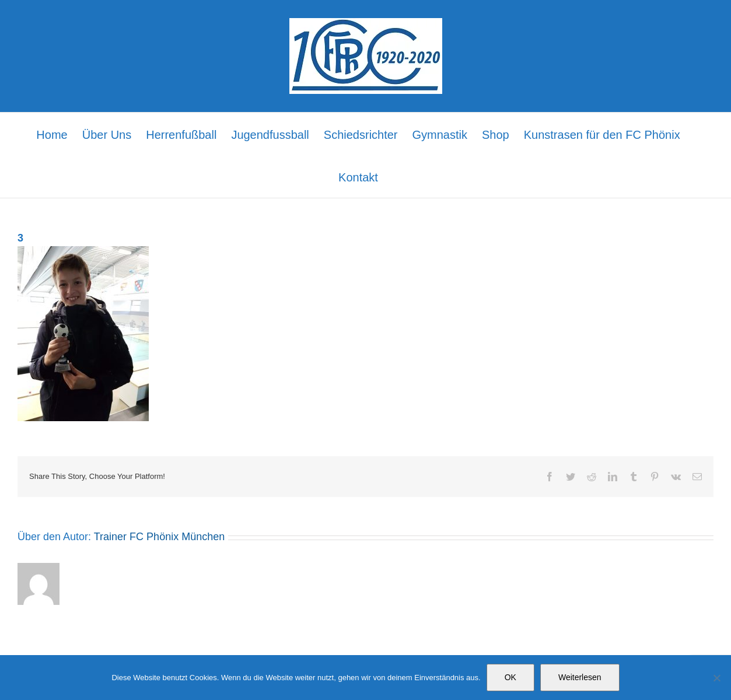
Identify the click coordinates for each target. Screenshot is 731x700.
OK (510, 677)
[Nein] (716, 678)
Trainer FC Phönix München (159, 537)
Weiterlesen (580, 677)
